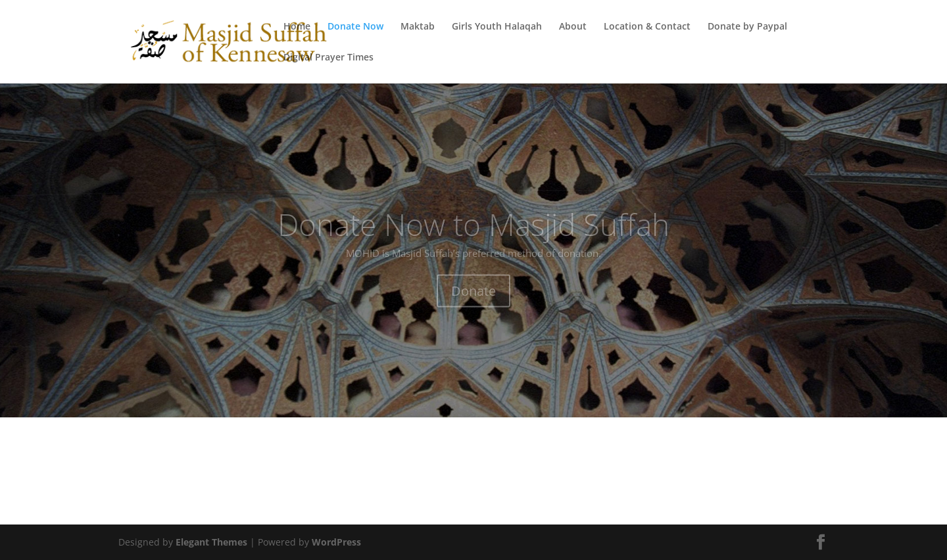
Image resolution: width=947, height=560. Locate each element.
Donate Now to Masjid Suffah (473, 237)
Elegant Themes (211, 542)
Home (297, 27)
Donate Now (355, 27)
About (573, 27)
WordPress (336, 542)
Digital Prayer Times (328, 58)
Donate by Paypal (747, 27)
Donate (473, 303)
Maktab (418, 27)
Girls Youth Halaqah (497, 27)
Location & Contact (647, 27)
